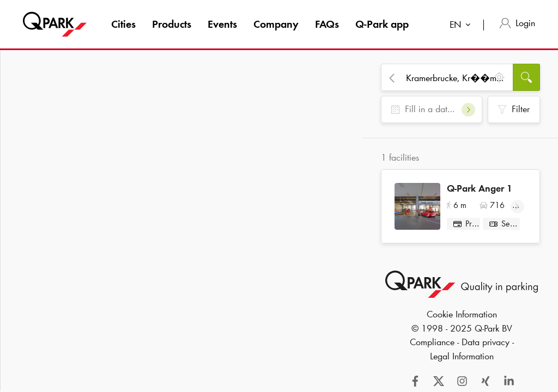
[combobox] (462, 26)
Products (172, 24)
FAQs (327, 24)
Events (222, 24)
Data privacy (486, 346)
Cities (123, 24)
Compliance (432, 346)
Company (276, 24)
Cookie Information (462, 318)
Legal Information (462, 360)
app (382, 24)
